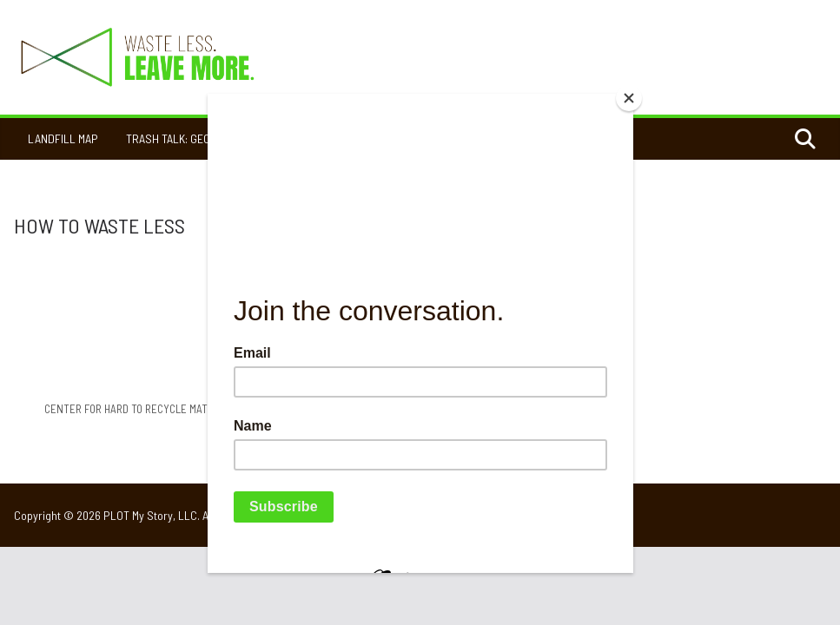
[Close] (629, 98)
